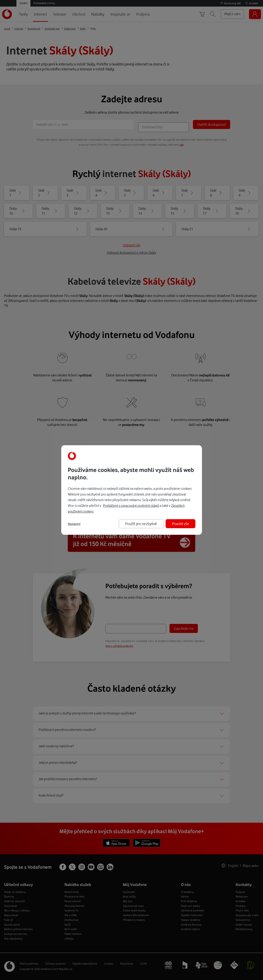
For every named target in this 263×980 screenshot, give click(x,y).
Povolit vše (181, 524)
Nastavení (74, 524)
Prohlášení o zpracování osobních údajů (131, 506)
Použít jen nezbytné (141, 524)
